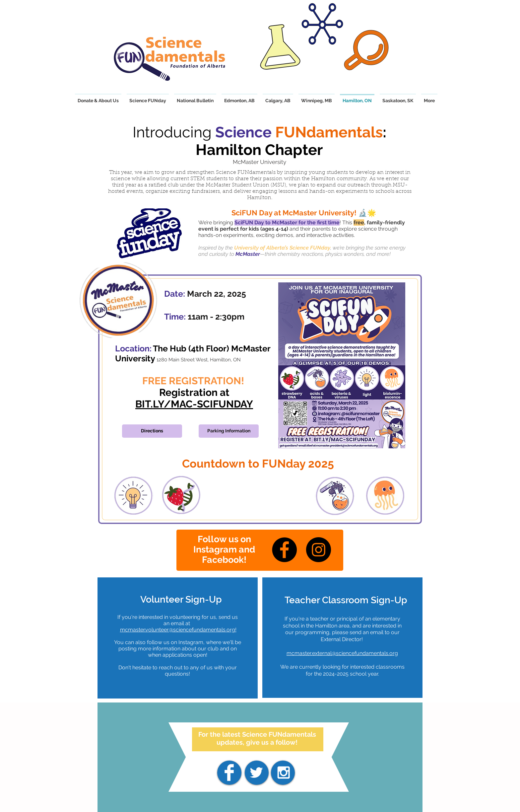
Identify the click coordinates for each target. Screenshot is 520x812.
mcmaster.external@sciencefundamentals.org (342, 653)
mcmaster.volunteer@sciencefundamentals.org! (178, 630)
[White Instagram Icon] (284, 773)
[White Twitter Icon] (256, 773)
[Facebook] (284, 550)
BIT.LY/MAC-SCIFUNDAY (194, 404)
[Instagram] (319, 550)
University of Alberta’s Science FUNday (282, 248)
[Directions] (152, 431)
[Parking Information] (229, 431)
